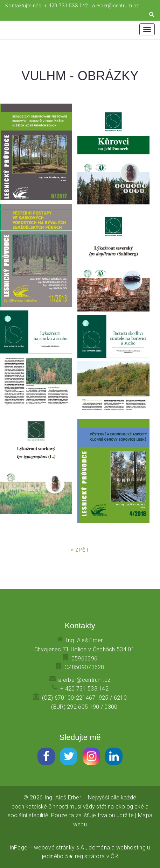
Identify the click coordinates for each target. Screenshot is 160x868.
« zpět (80, 550)
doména (99, 848)
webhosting (131, 848)
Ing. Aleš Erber (63, 797)
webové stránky (54, 848)
